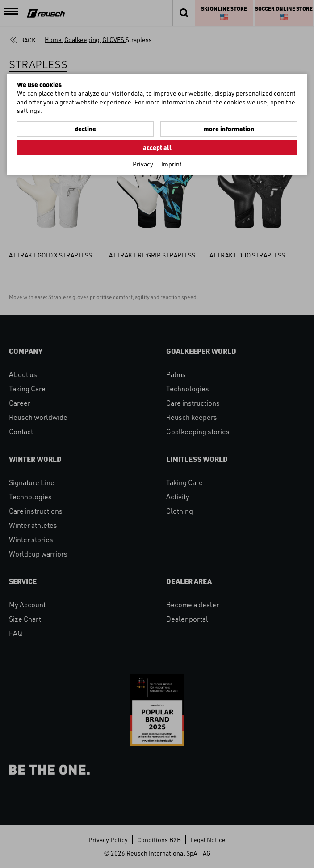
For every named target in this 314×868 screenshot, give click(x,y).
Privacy (143, 164)
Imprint (172, 164)
